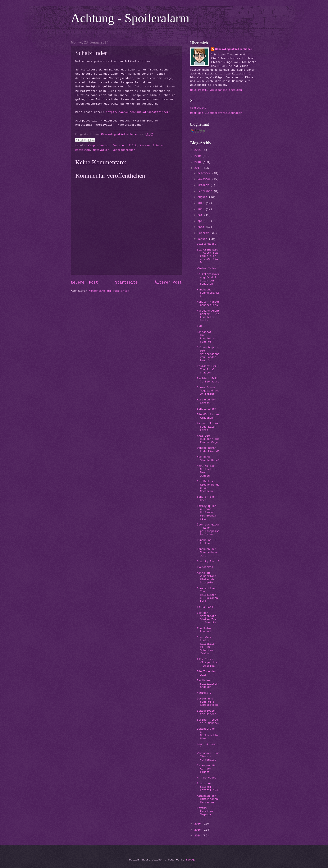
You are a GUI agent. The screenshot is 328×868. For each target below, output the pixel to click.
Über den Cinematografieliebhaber (216, 113)
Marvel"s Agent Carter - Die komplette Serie (208, 316)
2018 (198, 162)
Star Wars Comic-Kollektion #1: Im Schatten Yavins (206, 646)
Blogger (191, 860)
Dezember (205, 173)
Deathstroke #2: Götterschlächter (208, 734)
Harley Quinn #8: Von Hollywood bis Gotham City (207, 513)
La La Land (205, 607)
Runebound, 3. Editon (207, 542)
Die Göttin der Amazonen (208, 416)
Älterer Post (168, 283)
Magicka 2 (204, 693)
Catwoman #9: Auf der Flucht (207, 769)
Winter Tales (207, 268)
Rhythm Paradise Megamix (205, 811)
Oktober (204, 185)
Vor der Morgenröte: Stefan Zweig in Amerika (208, 618)
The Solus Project (204, 630)
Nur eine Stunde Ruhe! (208, 459)
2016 (198, 824)
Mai (201, 215)
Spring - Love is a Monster (208, 721)
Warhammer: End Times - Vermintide (208, 757)
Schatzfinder (207, 409)
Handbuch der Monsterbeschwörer (208, 552)
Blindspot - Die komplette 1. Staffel (208, 337)
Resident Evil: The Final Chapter (208, 369)
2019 (198, 156)
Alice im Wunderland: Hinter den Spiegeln (207, 578)
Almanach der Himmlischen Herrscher (207, 799)
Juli (202, 203)
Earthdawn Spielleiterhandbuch (208, 684)
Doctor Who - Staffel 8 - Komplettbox (207, 702)
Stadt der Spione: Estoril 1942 (208, 787)
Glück (133, 146)
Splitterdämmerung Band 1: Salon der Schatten (208, 279)
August (203, 197)
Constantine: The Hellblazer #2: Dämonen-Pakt (208, 595)
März (202, 227)
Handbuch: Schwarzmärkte (208, 293)
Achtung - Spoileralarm (130, 18)
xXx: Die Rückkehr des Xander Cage (208, 439)
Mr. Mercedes (207, 778)
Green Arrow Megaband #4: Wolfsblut (208, 391)
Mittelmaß (83, 150)
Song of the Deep (206, 499)
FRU (199, 326)
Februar (204, 233)
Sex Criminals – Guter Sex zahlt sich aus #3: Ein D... (207, 256)
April (202, 221)
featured (119, 146)
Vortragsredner (124, 150)
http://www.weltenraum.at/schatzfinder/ (138, 112)
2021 (198, 150)
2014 (198, 836)
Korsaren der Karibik (207, 401)
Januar (203, 239)
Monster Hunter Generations (208, 303)
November (205, 179)
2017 (198, 168)
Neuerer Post (85, 283)
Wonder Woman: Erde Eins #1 (208, 450)
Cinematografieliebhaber (234, 49)
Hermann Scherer (152, 146)
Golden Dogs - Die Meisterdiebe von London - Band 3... (208, 354)
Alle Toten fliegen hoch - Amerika (208, 663)
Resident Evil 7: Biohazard (208, 380)
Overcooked (205, 567)
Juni (202, 209)
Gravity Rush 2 (208, 562)
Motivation (101, 150)
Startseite (126, 283)
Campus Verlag (99, 146)
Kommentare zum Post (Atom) (110, 291)
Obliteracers (207, 244)
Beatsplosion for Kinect (207, 712)
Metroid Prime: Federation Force (208, 427)
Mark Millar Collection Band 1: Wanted (206, 471)
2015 (198, 830)
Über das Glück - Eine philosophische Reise (208, 530)
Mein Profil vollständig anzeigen (216, 90)
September (206, 191)
